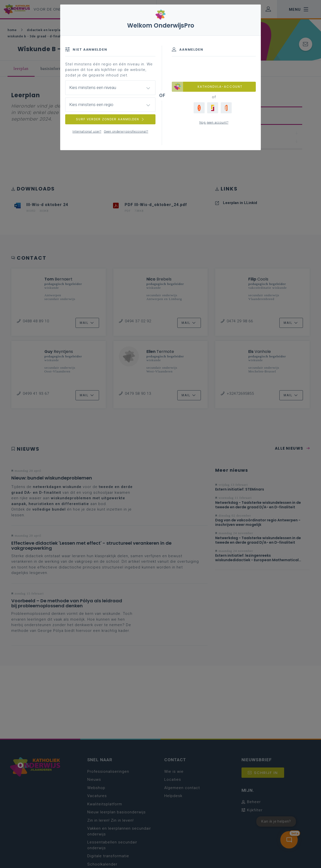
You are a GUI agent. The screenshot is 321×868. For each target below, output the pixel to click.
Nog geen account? (214, 123)
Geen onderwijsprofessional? (126, 132)
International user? (87, 132)
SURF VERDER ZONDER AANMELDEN (110, 119)
